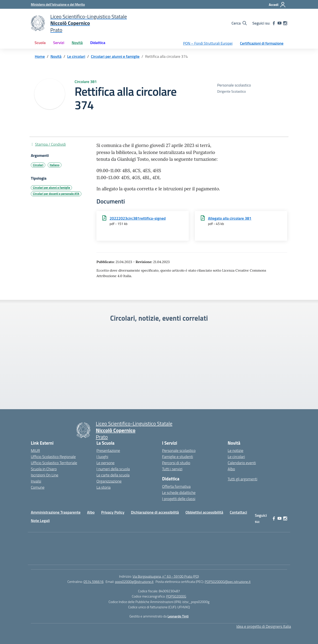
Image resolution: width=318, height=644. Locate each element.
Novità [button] (77, 43)
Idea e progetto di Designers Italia (264, 626)
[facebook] (274, 23)
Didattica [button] (98, 43)
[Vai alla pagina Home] (40, 56)
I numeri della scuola (113, 469)
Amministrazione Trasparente (56, 512)
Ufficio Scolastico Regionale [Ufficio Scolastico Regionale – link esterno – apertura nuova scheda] (53, 457)
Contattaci (238, 512)
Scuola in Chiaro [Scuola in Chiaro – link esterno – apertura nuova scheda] (44, 469)
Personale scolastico (179, 450)
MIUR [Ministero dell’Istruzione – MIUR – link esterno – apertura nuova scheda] (35, 450)
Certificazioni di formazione (262, 43)
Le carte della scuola (113, 475)
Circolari (38, 165)
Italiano (54, 165)
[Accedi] (277, 5)
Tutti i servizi (172, 469)
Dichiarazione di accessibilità (155, 512)
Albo (231, 469)
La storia (104, 487)
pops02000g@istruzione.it (134, 582)
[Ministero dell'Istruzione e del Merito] (58, 4)
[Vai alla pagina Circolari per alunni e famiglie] (115, 56)
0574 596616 (94, 582)
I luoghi (102, 457)
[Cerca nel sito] (239, 23)
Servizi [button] (59, 43)
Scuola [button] (40, 43)
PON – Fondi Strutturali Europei (208, 43)
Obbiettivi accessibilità (204, 512)
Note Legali (40, 521)
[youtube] (280, 23)
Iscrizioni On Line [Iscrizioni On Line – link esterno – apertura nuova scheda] (45, 475)
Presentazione (108, 450)
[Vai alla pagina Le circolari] (76, 56)
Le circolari (236, 457)
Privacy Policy (113, 512)
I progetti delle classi (179, 499)
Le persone (106, 463)
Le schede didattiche (179, 493)
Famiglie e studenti (178, 457)
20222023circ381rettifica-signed (138, 218)
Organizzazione (109, 481)
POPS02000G (176, 596)
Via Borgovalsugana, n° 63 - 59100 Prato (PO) (166, 576)
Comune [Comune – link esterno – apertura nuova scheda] (38, 487)
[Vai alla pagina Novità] (56, 56)
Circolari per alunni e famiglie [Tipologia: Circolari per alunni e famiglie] (51, 188)
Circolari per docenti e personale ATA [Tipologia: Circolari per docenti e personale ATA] (56, 194)
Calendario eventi (242, 463)
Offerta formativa (176, 486)
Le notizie (236, 450)
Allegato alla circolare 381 (230, 218)
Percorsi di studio (176, 463)
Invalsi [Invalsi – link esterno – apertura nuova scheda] (36, 481)
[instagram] (285, 23)
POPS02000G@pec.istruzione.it (228, 582)
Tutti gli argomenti (243, 479)
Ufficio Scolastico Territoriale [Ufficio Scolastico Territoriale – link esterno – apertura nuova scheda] (54, 463)
